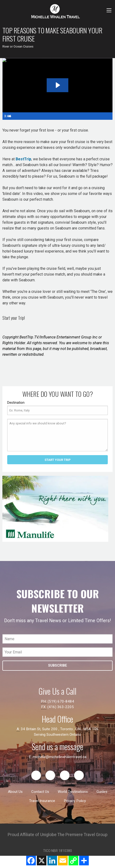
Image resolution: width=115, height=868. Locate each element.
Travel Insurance (42, 801)
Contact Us (40, 792)
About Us (15, 792)
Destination (16, 403)
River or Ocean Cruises (18, 46)
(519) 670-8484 (61, 701)
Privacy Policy (75, 801)
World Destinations (73, 792)
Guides (102, 792)
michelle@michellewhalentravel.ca (60, 757)
